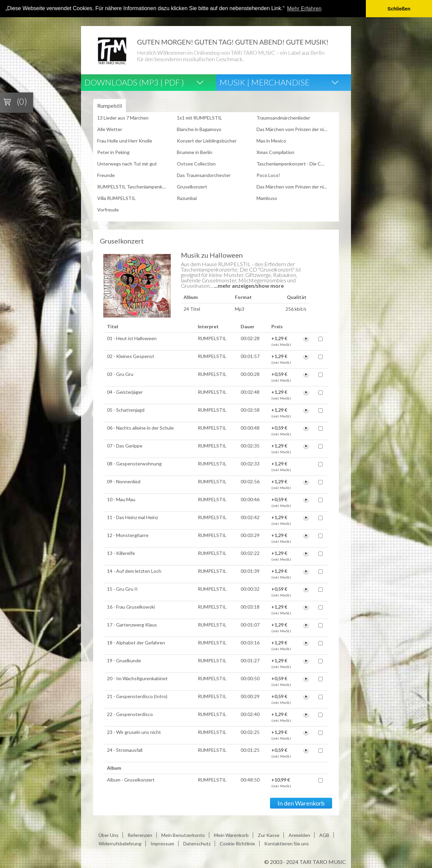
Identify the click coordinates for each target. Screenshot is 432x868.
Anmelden (299, 835)
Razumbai (187, 198)
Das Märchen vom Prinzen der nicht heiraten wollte (294, 129)
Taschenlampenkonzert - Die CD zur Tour (294, 163)
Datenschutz (197, 843)
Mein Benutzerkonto (183, 835)
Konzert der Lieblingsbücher (207, 140)
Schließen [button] (399, 9)
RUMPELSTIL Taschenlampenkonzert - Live (135, 186)
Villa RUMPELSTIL (116, 198)
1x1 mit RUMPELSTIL (199, 117)
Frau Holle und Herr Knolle (125, 140)
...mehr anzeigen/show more (249, 285)
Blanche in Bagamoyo (199, 129)
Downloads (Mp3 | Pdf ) (134, 82)
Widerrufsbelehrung (120, 843)
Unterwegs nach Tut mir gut (127, 163)
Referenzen (140, 835)
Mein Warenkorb (231, 835)
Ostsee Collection (196, 163)
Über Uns (109, 835)
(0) (22, 101)
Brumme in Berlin (195, 152)
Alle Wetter (110, 129)
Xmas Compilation (275, 152)
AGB (324, 835)
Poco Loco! (268, 175)
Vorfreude (108, 209)
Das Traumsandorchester (204, 175)
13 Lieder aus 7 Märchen (123, 117)
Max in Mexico (271, 140)
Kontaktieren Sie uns (287, 843)
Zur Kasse (269, 835)
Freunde (106, 175)
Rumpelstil (110, 105)
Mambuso (267, 198)
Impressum (162, 843)
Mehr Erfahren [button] (304, 9)
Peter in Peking (113, 152)
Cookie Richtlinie (237, 843)
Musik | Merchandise (264, 82)
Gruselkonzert (192, 186)
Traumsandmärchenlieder (283, 117)
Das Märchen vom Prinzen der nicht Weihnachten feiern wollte (294, 186)
